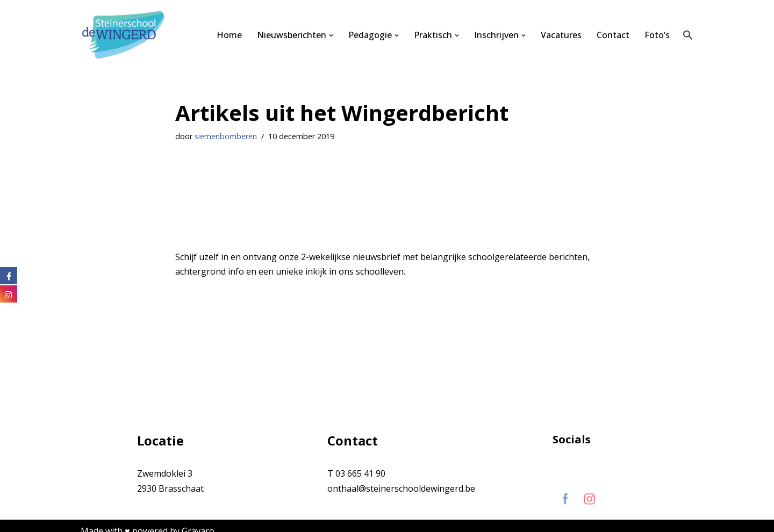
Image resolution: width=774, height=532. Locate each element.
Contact (613, 35)
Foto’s (657, 35)
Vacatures (561, 35)
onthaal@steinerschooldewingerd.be (401, 488)
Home (229, 35)
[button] (331, 35)
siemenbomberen (226, 136)
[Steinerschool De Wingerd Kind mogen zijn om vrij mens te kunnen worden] (126, 35)
